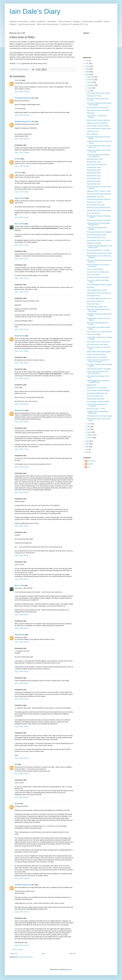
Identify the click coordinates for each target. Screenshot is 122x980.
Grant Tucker (91, 461)
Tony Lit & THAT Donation (95, 269)
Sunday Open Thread (94, 181)
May (89, 427)
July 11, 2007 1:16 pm (22, 278)
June (89, 424)
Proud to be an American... (95, 202)
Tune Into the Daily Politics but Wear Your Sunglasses (98, 156)
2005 (87, 444)
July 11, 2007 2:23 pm (22, 449)
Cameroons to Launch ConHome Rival (99, 293)
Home (43, 954)
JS (88, 467)
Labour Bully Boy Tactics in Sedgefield (99, 369)
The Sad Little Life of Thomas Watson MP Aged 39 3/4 (99, 224)
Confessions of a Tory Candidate (97, 388)
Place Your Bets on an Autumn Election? (99, 332)
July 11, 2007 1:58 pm (22, 363)
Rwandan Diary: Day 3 (94, 176)
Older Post (72, 954)
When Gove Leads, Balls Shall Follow (99, 208)
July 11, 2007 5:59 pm (22, 699)
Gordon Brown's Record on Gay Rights (99, 220)
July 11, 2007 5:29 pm (22, 628)
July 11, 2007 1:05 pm (22, 217)
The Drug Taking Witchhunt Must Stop (99, 199)
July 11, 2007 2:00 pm (22, 404)
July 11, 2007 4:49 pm (22, 526)
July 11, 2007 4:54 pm (22, 556)
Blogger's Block (92, 385)
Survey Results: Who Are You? (96, 238)
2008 (87, 72)
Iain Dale (18, 159)
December (91, 77)
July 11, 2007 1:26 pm (22, 329)
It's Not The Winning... (94, 213)
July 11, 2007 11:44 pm (22, 878)
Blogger (69, 970)
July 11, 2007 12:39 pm (22, 92)
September (91, 85)
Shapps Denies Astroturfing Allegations (99, 352)
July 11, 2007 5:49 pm (22, 672)
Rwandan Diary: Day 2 (94, 178)
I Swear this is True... (93, 131)
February (90, 435)
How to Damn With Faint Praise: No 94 (99, 299)
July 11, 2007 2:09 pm (22, 422)
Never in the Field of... (94, 304)
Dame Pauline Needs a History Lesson (99, 129)
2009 (87, 69)
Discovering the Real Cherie (96, 399)
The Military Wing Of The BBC (25, 98)
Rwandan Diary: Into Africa (95, 197)
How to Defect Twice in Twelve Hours (98, 342)
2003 (87, 449)
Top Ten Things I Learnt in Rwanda (98, 126)
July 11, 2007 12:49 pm (22, 153)
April (89, 429)
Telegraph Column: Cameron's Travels (99, 191)
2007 (87, 75)
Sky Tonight (90, 287)
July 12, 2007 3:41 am (22, 945)
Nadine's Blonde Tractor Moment (97, 357)
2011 (87, 64)
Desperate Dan (20, 336)
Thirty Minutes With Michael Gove (97, 393)
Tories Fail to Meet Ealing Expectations (99, 194)
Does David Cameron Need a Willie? (98, 110)
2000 (87, 452)
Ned (16, 764)
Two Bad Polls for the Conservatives (98, 277)
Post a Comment (18, 949)
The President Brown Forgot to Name (98, 93)
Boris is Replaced (92, 134)
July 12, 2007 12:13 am (22, 912)
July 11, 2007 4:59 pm (22, 579)
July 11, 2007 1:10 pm (22, 245)
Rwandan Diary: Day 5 (94, 162)
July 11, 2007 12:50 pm (22, 166)
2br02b (17, 804)
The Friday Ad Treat (93, 296)
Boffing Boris (91, 113)
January (90, 438)
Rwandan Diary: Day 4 (94, 170)
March (89, 432)
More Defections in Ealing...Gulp (97, 307)
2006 (87, 441)
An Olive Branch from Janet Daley (97, 108)
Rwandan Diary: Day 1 (94, 184)
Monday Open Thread (94, 173)
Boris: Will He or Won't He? (95, 301)
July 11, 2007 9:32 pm (22, 774)
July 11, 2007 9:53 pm (22, 797)
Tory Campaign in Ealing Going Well (98, 402)
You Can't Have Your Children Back (98, 272)
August (90, 88)
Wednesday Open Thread (95, 159)
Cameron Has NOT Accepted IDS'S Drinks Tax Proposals (98, 361)
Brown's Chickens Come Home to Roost (99, 253)
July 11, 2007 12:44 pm (22, 139)
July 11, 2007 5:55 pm (22, 683)
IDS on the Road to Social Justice (97, 345)
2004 (87, 447)
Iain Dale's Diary (35, 11)
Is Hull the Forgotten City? (95, 396)
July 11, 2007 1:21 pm (22, 292)
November (91, 80)
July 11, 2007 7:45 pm (22, 727)
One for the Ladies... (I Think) (96, 409)
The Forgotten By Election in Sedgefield (99, 232)
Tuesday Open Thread (94, 96)
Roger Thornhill (20, 198)
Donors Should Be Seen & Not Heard (98, 120)
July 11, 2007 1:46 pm (22, 351)
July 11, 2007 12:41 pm (22, 115)
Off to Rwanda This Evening (96, 205)
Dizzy (18, 63)
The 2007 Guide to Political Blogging (98, 390)
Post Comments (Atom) (25, 957)
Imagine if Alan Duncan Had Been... (98, 123)
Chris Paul (18, 80)
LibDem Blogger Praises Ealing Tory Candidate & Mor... (98, 381)
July (89, 91)
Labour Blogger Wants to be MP (97, 290)
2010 (87, 66)
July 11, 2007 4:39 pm (22, 492)
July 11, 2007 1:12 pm (22, 259)
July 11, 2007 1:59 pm (22, 378)
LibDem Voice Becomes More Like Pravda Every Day (98, 372)
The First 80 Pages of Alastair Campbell (99, 285)
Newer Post (14, 954)
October (90, 82)
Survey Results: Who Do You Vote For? (99, 240)
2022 (87, 61)
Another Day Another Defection (96, 355)
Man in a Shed (19, 224)
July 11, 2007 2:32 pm (22, 467)
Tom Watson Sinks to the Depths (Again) (99, 416)
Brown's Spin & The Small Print (97, 165)
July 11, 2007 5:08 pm (22, 615)
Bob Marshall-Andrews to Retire (97, 235)
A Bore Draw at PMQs (94, 334)
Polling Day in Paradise (94, 243)
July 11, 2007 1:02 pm (22, 192)
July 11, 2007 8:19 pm (22, 758)
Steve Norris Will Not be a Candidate (98, 250)
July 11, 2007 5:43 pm (22, 642)
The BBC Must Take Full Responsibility (99, 210)
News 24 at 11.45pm (93, 275)
